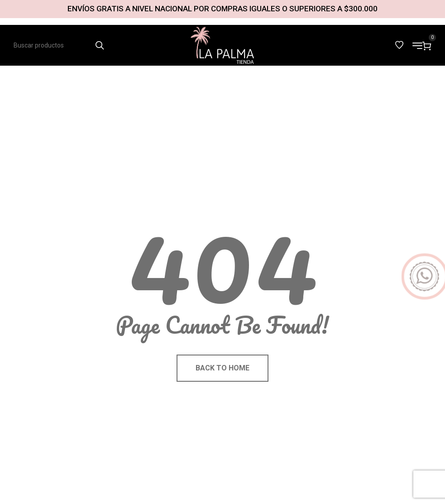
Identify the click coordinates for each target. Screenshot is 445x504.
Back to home (222, 368)
